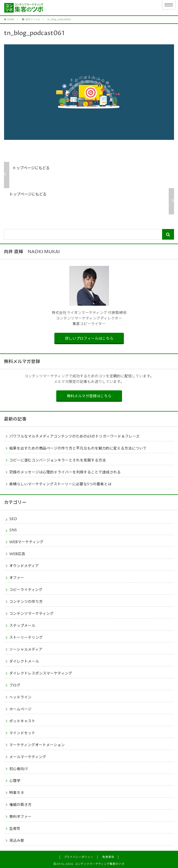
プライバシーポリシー (79, 857)
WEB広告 (17, 554)
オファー (17, 577)
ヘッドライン (20, 697)
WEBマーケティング (26, 542)
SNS (13, 530)
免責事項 (108, 857)
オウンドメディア (24, 565)
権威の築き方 (20, 804)
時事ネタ (17, 792)
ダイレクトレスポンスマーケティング (41, 673)
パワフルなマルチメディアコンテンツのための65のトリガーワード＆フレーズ (74, 436)
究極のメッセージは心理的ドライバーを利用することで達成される (65, 472)
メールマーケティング (28, 757)
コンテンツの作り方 (26, 601)
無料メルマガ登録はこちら (89, 396)
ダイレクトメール (24, 661)
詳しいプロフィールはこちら (89, 338)
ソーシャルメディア (26, 649)
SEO (13, 519)
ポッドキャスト (22, 721)
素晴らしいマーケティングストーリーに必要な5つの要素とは (60, 484)
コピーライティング (26, 589)
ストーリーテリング (26, 637)
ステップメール (22, 625)
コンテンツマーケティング (31, 613)
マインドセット (22, 733)
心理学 (15, 780)
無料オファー (20, 816)
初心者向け (19, 768)
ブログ (15, 685)
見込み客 (17, 840)
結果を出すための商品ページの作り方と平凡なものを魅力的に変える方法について (78, 448)
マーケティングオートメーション (37, 745)
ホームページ (20, 709)
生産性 (15, 828)
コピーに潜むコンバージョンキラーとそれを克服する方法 (58, 460)
